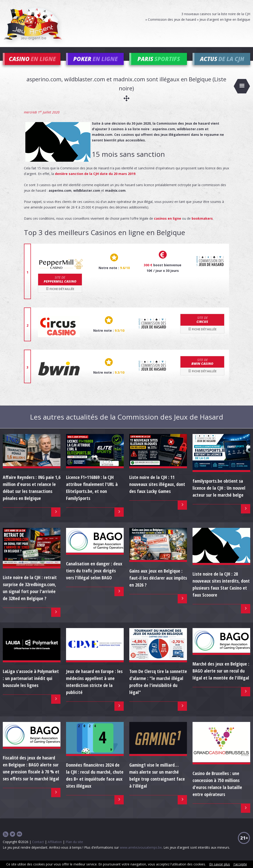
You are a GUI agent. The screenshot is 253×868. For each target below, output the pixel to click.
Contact (38, 848)
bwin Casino (202, 368)
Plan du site (74, 848)
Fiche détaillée (60, 295)
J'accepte (240, 864)
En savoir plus (220, 864)
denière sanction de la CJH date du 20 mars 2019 (95, 180)
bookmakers (202, 225)
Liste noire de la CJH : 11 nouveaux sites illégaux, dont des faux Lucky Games (157, 490)
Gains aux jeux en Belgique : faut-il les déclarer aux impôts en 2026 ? (158, 584)
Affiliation (55, 848)
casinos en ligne (168, 225)
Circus (202, 326)
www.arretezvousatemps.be (141, 854)
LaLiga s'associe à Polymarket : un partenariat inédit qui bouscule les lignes (31, 685)
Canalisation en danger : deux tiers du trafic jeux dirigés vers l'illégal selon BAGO (94, 577)
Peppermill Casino (60, 286)
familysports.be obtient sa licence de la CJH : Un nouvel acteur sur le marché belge (219, 494)
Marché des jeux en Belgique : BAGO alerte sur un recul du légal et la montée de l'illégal (221, 677)
